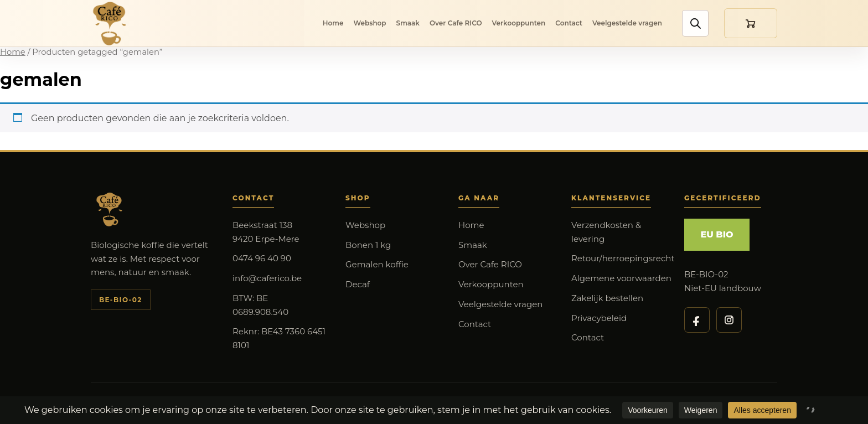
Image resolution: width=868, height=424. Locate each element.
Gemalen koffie (377, 264)
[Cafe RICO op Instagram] (729, 320)
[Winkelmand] (751, 23)
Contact (569, 23)
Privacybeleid (599, 318)
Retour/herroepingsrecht (623, 258)
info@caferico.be (267, 278)
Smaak (408, 23)
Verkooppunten (519, 23)
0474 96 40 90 (262, 258)
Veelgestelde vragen (627, 23)
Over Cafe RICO (456, 23)
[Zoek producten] (695, 24)
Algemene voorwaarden (621, 278)
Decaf (358, 284)
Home (333, 23)
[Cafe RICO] (112, 23)
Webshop (370, 23)
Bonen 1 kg (368, 245)
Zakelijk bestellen (607, 298)
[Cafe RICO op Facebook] (697, 320)
